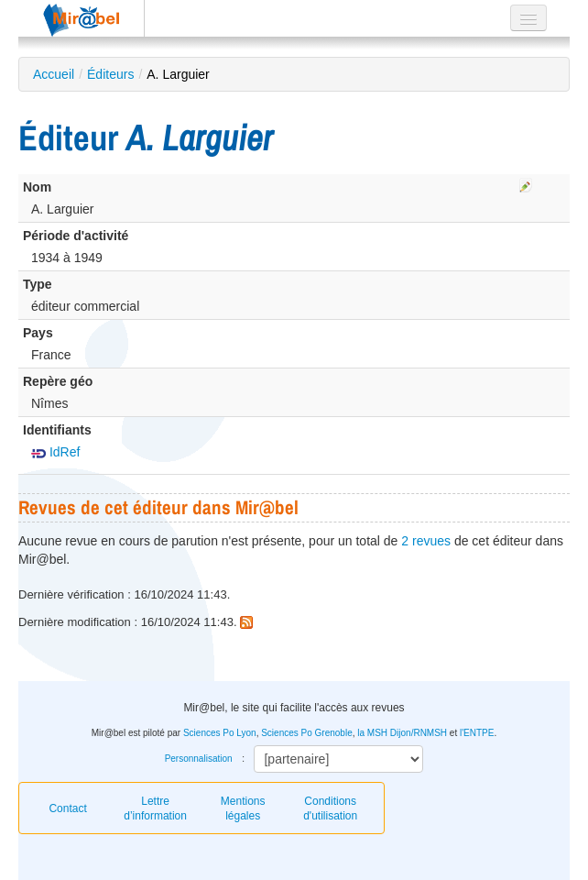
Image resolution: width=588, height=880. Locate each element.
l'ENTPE (477, 733)
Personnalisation (199, 759)
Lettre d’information (155, 808)
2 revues (426, 541)
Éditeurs (110, 74)
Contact (67, 808)
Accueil (54, 74)
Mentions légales (243, 808)
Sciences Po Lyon (220, 733)
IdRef (55, 452)
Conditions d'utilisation (330, 808)
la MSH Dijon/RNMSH (402, 733)
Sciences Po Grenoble (307, 733)
